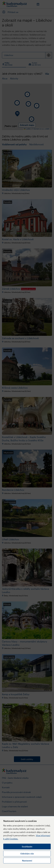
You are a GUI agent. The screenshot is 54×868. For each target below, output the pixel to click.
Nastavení (27, 861)
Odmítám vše (27, 854)
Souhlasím (27, 846)
